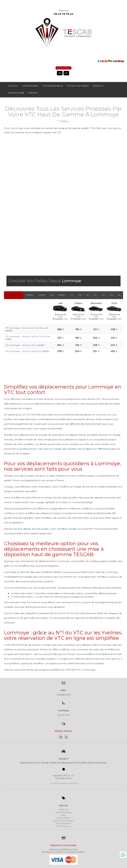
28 (52, 295)
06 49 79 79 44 (64, 14)
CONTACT (33, 93)
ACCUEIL (13, 86)
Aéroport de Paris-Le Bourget (36, 336)
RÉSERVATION (16, 93)
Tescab (71, 775)
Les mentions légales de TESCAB (63, 783)
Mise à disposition (64, 823)
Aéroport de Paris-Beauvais (35, 328)
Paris (62, 295)
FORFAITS (98, 86)
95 (119, 295)
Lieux (42, 295)
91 (88, 295)
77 (72, 295)
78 (80, 295)
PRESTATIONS (31, 86)
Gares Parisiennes (63, 812)
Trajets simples (63, 818)
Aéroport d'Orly (30, 345)
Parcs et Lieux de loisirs (63, 821)
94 (111, 295)
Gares (30, 295)
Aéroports (14, 295)
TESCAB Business (53, 86)
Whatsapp (123, 855)
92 (95, 295)
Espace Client (63, 68)
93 (103, 295)
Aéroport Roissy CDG (32, 351)
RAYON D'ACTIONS (78, 86)
